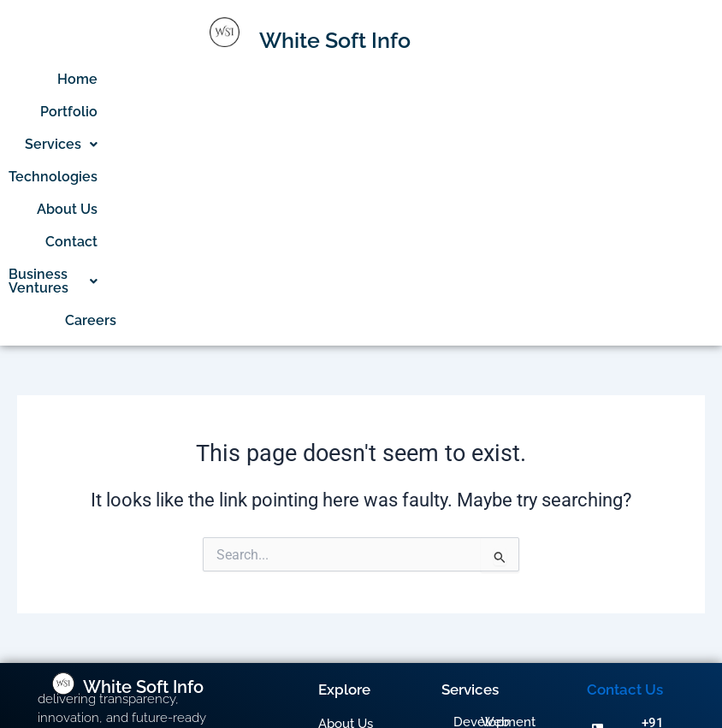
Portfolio (251, 79)
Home (183, 79)
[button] (335, 80)
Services (335, 79)
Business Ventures (509, 112)
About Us (528, 79)
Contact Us (625, 481)
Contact (604, 79)
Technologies (435, 79)
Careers (623, 112)
